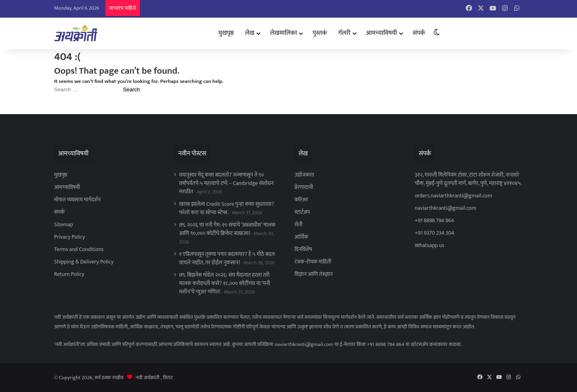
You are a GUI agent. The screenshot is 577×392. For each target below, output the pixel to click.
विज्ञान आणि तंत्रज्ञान (314, 274)
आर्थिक (301, 237)
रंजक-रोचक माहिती (313, 262)
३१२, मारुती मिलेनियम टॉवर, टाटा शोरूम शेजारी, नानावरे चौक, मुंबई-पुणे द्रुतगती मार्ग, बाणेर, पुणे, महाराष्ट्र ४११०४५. (468, 179)
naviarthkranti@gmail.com (445, 208)
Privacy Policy (70, 237)
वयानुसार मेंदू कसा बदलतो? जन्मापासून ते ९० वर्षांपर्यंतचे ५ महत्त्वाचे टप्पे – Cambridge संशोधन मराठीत (226, 183)
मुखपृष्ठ (226, 33)
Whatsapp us (429, 245)
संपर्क (419, 33)
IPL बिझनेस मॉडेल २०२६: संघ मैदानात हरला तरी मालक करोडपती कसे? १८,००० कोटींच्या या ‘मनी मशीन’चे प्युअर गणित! (225, 283)
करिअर (301, 200)
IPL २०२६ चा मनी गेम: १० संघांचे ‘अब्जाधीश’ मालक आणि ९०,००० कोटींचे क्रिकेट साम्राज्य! (227, 229)
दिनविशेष (303, 249)
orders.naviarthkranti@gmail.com (453, 196)
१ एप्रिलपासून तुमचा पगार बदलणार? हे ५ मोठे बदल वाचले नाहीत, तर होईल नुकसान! (227, 258)
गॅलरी (344, 33)
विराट (168, 378)
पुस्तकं (320, 33)
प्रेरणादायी (304, 187)
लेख (249, 33)
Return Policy (69, 274)
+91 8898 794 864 (434, 221)
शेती (299, 225)
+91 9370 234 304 (435, 233)
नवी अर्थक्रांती (148, 378)
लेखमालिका (283, 33)
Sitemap (64, 225)
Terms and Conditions (79, 249)
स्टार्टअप (302, 212)
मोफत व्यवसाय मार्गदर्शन (77, 200)
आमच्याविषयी (382, 33)
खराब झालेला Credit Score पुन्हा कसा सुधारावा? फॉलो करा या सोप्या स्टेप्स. (227, 208)
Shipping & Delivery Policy (84, 262)
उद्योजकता (304, 175)
